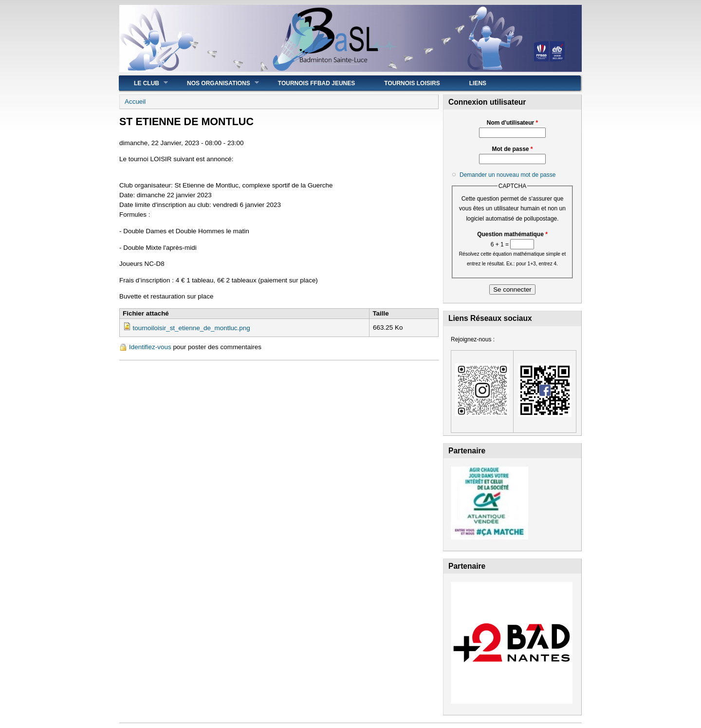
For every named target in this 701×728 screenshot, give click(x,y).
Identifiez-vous (150, 347)
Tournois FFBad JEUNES (316, 83)
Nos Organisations (216, 83)
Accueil (135, 102)
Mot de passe (512, 149)
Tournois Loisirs (412, 83)
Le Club (144, 83)
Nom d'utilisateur (513, 123)
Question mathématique (512, 234)
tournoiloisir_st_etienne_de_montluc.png (191, 328)
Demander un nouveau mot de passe (507, 175)
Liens (478, 83)
